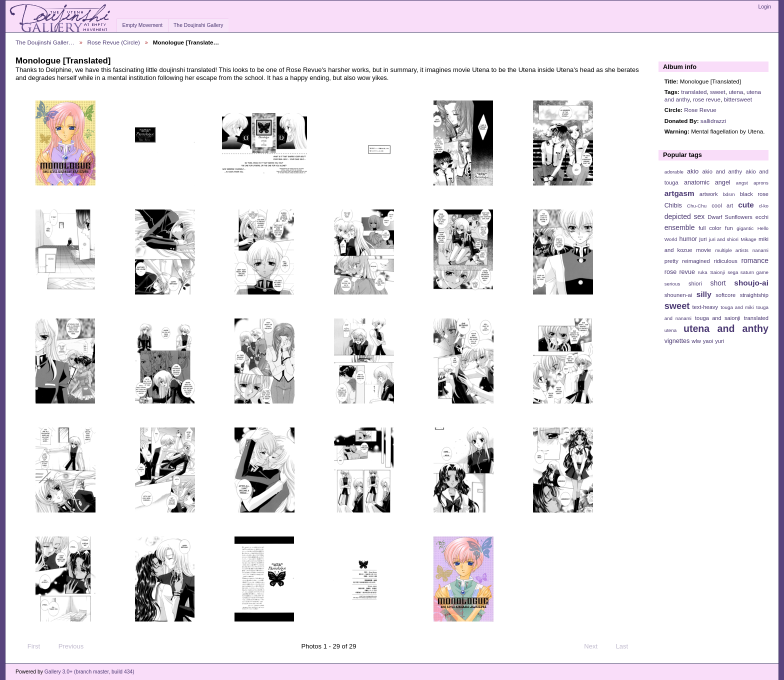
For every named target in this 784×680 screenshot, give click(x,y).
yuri (719, 341)
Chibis (673, 205)
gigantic (745, 228)
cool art (722, 205)
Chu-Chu (697, 206)
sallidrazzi (713, 121)
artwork (709, 194)
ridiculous (725, 261)
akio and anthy (722, 171)
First (29, 646)
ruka (703, 272)
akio (693, 171)
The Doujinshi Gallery (198, 25)
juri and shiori (724, 239)
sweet (718, 92)
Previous (66, 646)
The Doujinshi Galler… (45, 42)
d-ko (764, 206)
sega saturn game (748, 272)
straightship (754, 295)
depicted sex (685, 216)
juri (703, 239)
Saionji (717, 272)
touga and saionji (718, 318)
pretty (671, 261)
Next (595, 646)
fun (729, 228)
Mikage (748, 239)
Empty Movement (142, 25)
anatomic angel (707, 182)
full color (710, 228)
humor (688, 239)
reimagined (696, 261)
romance (755, 260)
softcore (725, 295)
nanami (760, 250)
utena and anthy (726, 328)
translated (694, 92)
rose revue (707, 99)
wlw (696, 341)
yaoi (708, 341)
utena (736, 92)
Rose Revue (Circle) (114, 42)
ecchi (762, 217)
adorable (674, 172)
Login (765, 7)
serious (672, 284)
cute (746, 205)
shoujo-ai (751, 283)
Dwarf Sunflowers (730, 217)
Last (627, 646)
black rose (754, 194)
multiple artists (732, 250)
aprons (761, 183)
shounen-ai (678, 295)
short (718, 283)
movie (703, 250)
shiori (695, 283)
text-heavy (705, 307)
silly (704, 294)
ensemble (680, 227)
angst (742, 183)
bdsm (729, 194)
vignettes (677, 341)
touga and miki (737, 307)
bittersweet (738, 99)
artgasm (679, 193)
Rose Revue (700, 110)
